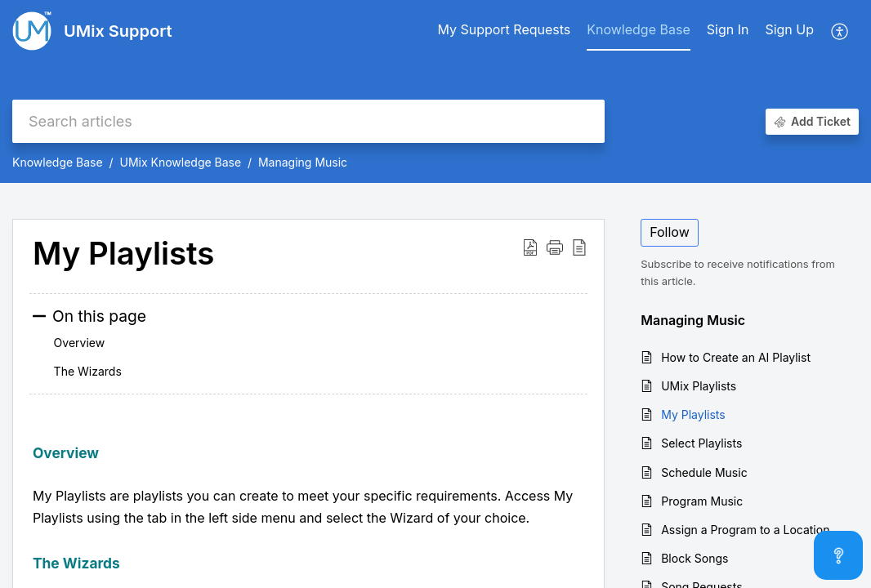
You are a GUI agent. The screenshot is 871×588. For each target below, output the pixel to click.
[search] (308, 121)
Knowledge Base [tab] (638, 29)
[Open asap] (838, 555)
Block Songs (695, 558)
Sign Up (789, 29)
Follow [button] (670, 232)
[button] (840, 31)
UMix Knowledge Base (180, 162)
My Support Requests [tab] (504, 29)
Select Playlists (701, 443)
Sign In (728, 29)
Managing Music (303, 162)
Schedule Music (704, 472)
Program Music (702, 501)
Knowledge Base (58, 162)
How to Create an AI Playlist (736, 357)
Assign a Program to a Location (745, 530)
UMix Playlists (699, 386)
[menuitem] (728, 31)
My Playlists (693, 414)
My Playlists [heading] (123, 254)
